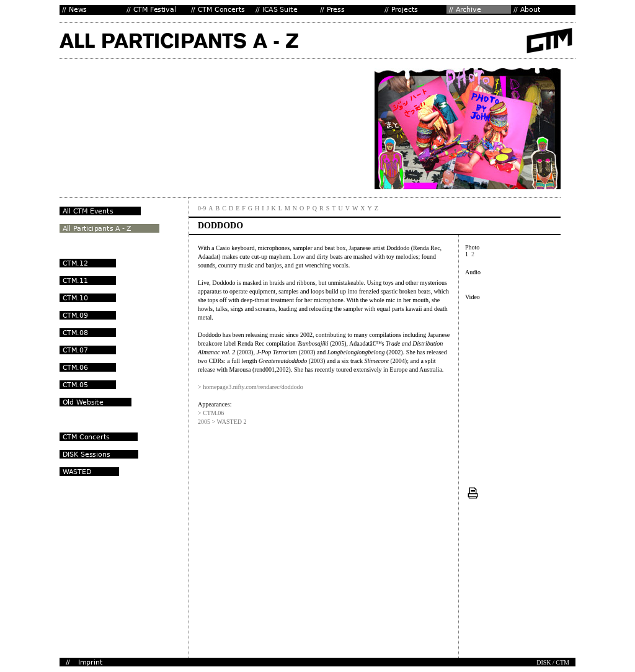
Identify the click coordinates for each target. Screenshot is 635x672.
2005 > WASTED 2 (222, 422)
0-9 (202, 208)
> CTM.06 (211, 413)
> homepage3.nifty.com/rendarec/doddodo (251, 387)
